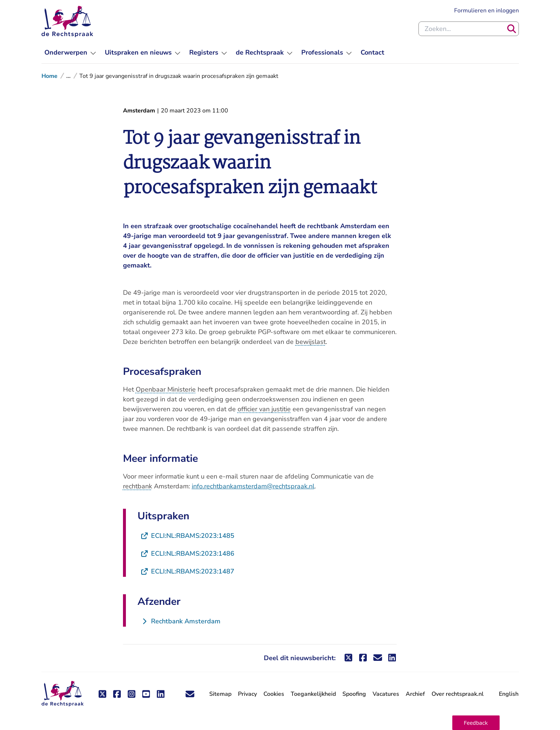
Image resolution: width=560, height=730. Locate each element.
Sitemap (220, 694)
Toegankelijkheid (313, 694)
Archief (415, 694)
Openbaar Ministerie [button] (166, 389)
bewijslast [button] (311, 342)
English (509, 694)
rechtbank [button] (138, 486)
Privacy (247, 694)
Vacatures (386, 694)
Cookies (274, 694)
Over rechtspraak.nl (458, 694)
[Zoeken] (512, 29)
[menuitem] (70, 53)
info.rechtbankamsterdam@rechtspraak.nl (253, 486)
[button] (476, 723)
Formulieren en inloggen (486, 11)
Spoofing (354, 694)
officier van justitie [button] (264, 409)
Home (49, 76)
